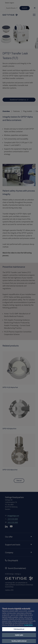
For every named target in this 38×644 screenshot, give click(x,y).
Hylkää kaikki (19, 636)
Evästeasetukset (19, 630)
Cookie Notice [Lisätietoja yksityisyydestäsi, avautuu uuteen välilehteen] (28, 626)
